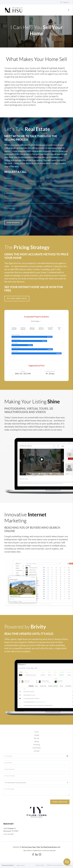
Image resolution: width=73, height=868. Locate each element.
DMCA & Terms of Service (55, 865)
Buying (36, 738)
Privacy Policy (40, 865)
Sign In (65, 2)
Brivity (12, 865)
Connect (36, 751)
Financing (36, 745)
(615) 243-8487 (9, 834)
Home (37, 732)
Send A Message (60, 802)
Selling (36, 741)
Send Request (13, 223)
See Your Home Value (17, 298)
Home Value (37, 748)
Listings (37, 735)
